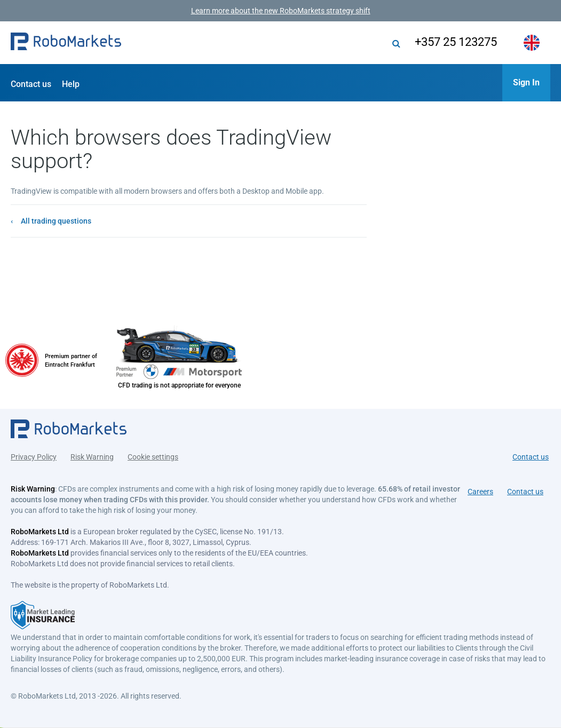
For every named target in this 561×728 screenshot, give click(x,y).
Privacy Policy (34, 457)
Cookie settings (153, 457)
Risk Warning (92, 457)
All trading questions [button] (56, 221)
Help (71, 84)
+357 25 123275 (456, 42)
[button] (66, 43)
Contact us (31, 84)
